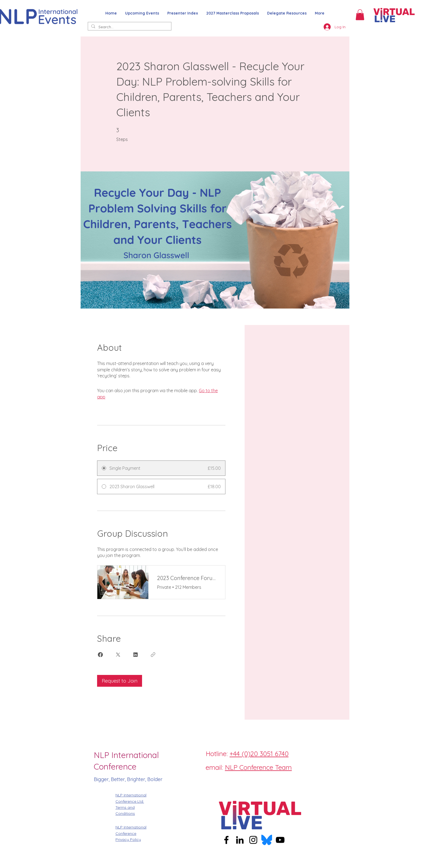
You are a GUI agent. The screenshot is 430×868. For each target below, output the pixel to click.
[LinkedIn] (245, 780)
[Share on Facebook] (100, 655)
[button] (360, 15)
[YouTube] (280, 840)
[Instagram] (220, 780)
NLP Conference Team (258, 767)
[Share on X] (118, 655)
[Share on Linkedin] (135, 655)
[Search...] (129, 27)
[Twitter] (233, 780)
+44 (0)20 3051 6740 (259, 754)
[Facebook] (208, 780)
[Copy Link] (153, 655)
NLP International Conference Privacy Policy (131, 833)
